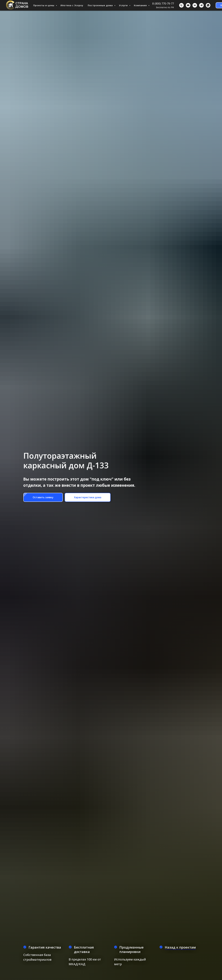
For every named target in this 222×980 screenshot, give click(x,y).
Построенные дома (101, 5)
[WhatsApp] (208, 5)
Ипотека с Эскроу (72, 5)
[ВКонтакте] (195, 5)
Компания (141, 5)
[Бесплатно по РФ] (181, 5)
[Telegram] (201, 5)
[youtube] (188, 5)
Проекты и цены (44, 5)
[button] (43, 497)
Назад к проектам (180, 947)
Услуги (124, 5)
